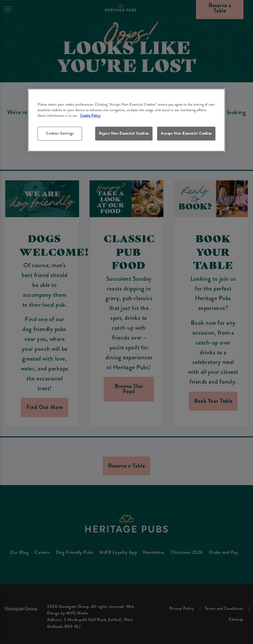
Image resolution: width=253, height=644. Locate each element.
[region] (126, 120)
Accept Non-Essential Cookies (186, 133)
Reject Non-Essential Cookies (124, 133)
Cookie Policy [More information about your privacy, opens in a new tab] (90, 116)
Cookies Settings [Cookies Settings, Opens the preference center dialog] (60, 133)
